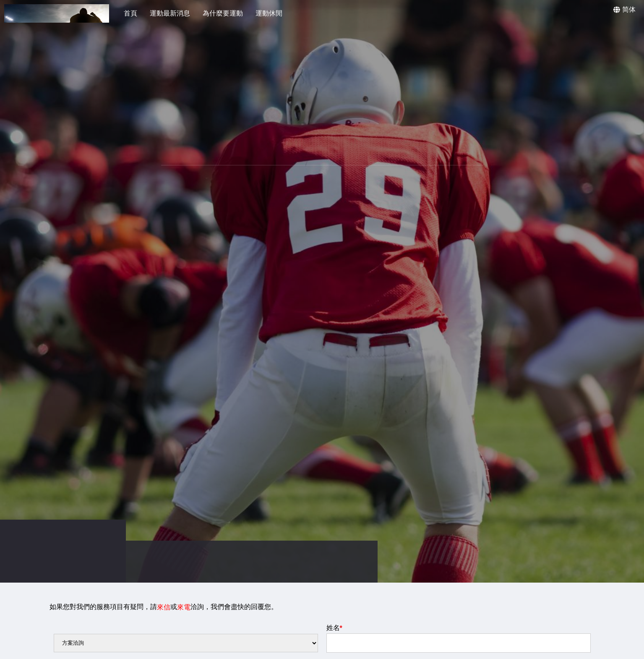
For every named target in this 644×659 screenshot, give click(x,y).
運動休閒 (269, 13)
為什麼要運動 (223, 13)
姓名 (334, 614)
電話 (62, 652)
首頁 (130, 13)
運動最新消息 (170, 13)
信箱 (334, 652)
